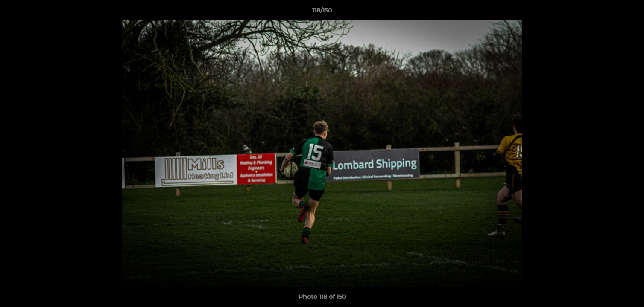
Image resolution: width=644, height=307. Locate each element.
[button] (629, 12)
